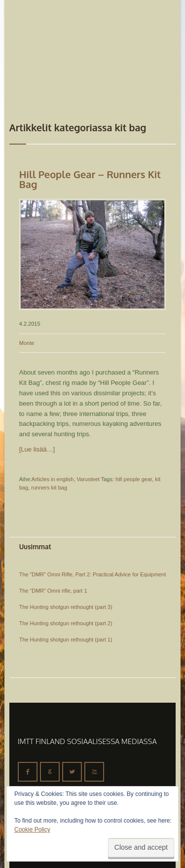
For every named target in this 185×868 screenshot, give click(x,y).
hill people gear (134, 479)
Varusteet (88, 479)
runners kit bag (49, 488)
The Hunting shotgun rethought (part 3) (66, 607)
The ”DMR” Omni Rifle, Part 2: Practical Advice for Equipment (92, 574)
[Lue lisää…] (37, 449)
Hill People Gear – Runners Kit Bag (90, 179)
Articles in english (53, 479)
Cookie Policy (32, 830)
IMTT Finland (46, 37)
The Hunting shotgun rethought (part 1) (66, 640)
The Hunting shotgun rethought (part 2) (66, 623)
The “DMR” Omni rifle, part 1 (53, 591)
